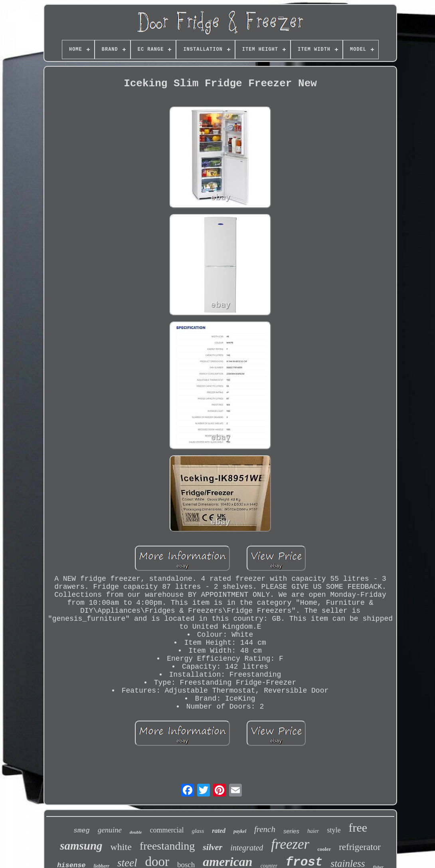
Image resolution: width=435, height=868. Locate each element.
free (358, 827)
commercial (167, 830)
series (291, 831)
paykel (240, 831)
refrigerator (360, 847)
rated (219, 831)
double (136, 832)
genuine (110, 830)
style (334, 830)
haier (313, 831)
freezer (290, 844)
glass (198, 831)
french (265, 829)
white (121, 847)
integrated (247, 848)
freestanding (167, 846)
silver (213, 847)
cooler (324, 849)
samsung (81, 846)
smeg (82, 831)
